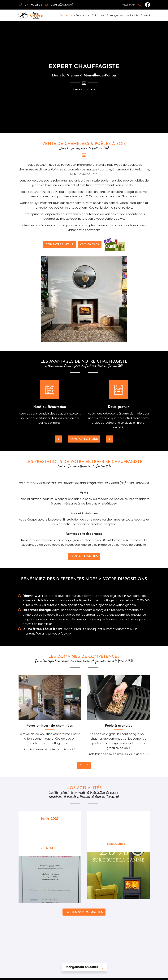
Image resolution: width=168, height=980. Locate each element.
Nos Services (78, 15)
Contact (145, 15)
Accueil (64, 15)
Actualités (133, 15)
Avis (122, 15)
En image (112, 15)
